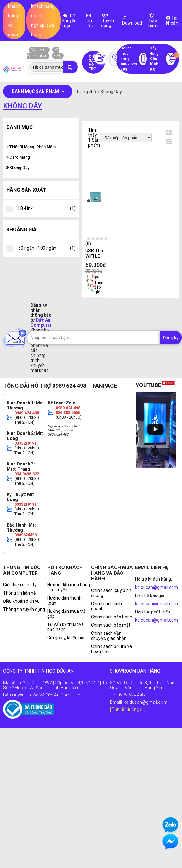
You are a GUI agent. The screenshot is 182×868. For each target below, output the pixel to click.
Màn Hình (39, 50)
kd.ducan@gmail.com (156, 587)
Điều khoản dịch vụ (21, 601)
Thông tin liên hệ (19, 593)
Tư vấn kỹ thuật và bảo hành (65, 627)
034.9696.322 (27, 474)
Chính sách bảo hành (112, 617)
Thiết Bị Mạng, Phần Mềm (31, 147)
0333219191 (26, 443)
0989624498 (26, 535)
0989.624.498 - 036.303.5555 (69, 410)
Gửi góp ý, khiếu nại (66, 638)
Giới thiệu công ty (20, 585)
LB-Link (47, 208)
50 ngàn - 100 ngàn (47, 248)
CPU (58, 56)
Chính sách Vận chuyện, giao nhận (109, 636)
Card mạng (18, 157)
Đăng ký (171, 338)
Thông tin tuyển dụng (24, 609)
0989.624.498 (27, 413)
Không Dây (18, 168)
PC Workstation (43, 53)
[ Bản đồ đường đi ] (128, 709)
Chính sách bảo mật (111, 625)
